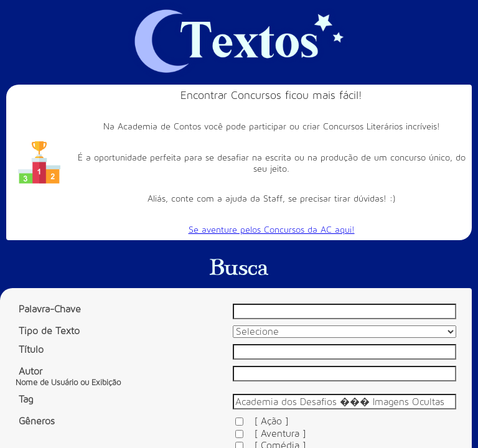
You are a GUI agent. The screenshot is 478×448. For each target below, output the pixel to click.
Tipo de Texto (49, 331)
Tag (26, 399)
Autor (68, 377)
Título (31, 350)
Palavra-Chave (50, 309)
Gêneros (37, 421)
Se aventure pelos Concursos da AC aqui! (272, 230)
